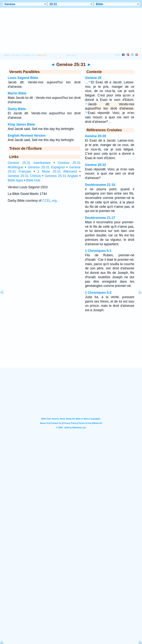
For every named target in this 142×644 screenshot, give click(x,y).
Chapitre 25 (28, 55)
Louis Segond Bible (23, 78)
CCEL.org (49, 201)
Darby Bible (17, 109)
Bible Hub (33, 180)
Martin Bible (17, 93)
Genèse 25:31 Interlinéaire (29, 163)
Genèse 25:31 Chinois (24, 176)
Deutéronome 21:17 (100, 218)
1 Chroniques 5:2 (98, 293)
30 (89, 82)
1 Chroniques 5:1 (98, 251)
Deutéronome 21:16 (100, 185)
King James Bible (21, 124)
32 (86, 112)
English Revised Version (27, 136)
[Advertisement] (71, 345)
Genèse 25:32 (95, 165)
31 (86, 104)
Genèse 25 (93, 78)
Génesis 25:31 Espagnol (46, 167)
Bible (7, 55)
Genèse (16, 55)
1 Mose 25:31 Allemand (57, 171)
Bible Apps (15, 180)
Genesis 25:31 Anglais (61, 176)
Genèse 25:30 (95, 136)
